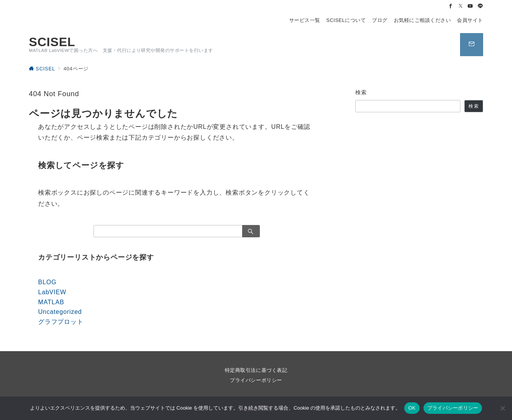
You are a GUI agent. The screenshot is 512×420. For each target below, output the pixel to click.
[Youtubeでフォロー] (470, 6)
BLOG (47, 282)
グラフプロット (61, 322)
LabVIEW (52, 292)
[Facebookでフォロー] (451, 6)
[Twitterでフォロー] (461, 6)
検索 (361, 92)
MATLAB (51, 302)
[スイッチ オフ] (472, 45)
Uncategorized (60, 312)
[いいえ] (502, 408)
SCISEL (52, 42)
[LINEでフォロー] (480, 6)
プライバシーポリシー (256, 380)
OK (412, 408)
